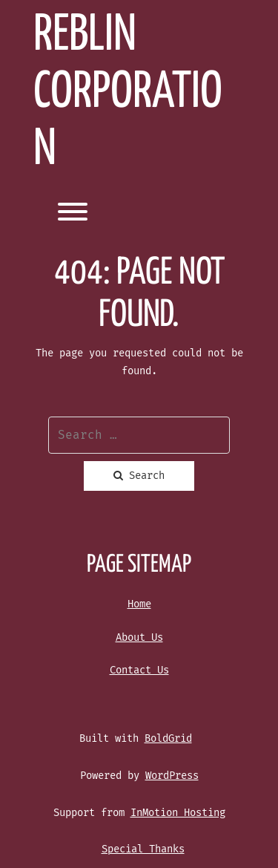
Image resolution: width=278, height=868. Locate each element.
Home (139, 604)
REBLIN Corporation (128, 93)
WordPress (172, 776)
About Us (139, 637)
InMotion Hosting (178, 813)
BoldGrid (168, 738)
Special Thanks (143, 849)
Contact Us (139, 670)
